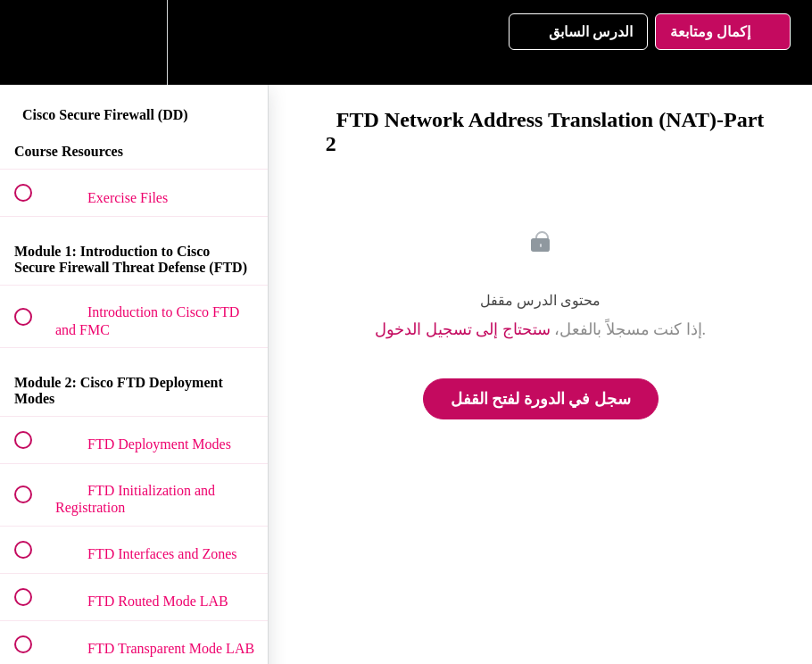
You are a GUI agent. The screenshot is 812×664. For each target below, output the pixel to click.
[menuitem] (134, 42)
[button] (33, 42)
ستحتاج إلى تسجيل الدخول (463, 329)
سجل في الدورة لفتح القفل (541, 399)
